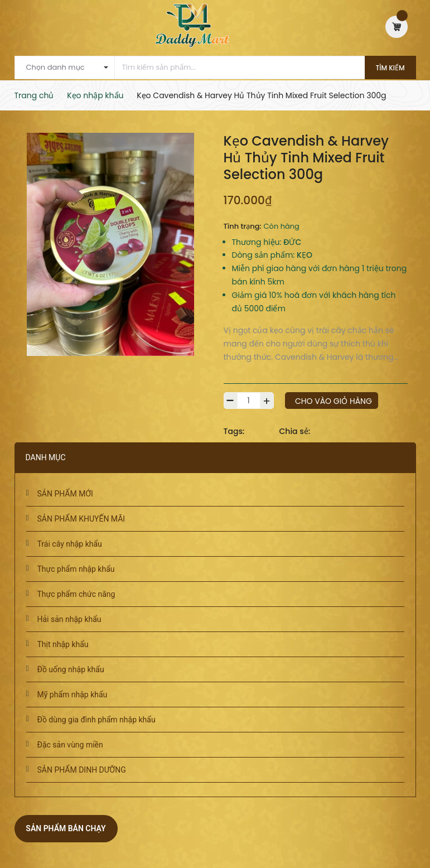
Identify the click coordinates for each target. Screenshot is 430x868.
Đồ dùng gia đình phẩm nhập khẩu (96, 720)
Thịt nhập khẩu (63, 644)
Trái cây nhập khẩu (70, 544)
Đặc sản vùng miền (70, 745)
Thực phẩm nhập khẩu (76, 569)
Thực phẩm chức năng (76, 594)
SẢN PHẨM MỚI (65, 494)
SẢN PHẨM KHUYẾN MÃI (81, 519)
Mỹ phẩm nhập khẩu (73, 695)
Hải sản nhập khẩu (69, 619)
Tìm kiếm (390, 68)
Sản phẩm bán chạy (66, 828)
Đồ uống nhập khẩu (71, 669)
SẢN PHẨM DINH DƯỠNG (82, 770)
